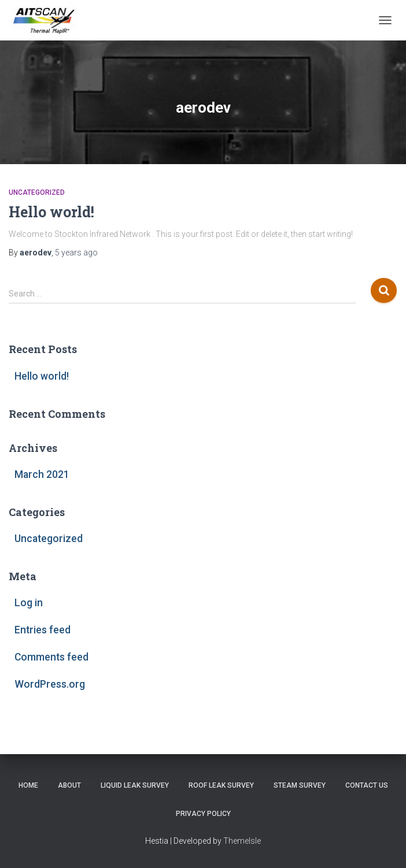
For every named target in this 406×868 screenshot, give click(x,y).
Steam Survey (300, 785)
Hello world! (51, 212)
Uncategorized (37, 192)
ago (76, 253)
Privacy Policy (203, 814)
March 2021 (42, 474)
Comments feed (51, 657)
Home (28, 785)
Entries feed (43, 630)
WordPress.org (50, 684)
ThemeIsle (242, 841)
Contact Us (367, 785)
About (69, 785)
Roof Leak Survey (221, 785)
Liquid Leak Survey (135, 785)
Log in (29, 603)
